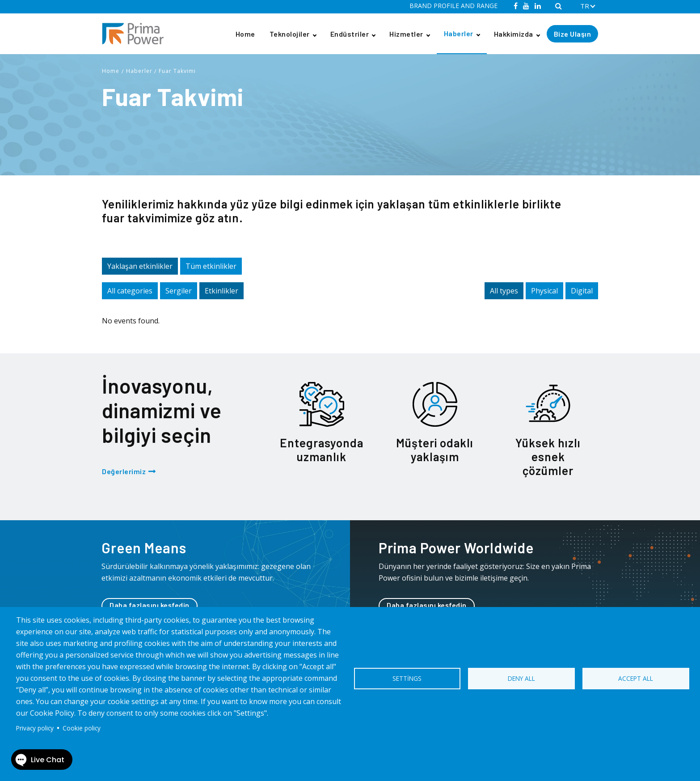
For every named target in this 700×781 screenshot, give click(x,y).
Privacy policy (35, 728)
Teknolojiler (290, 34)
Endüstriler (350, 34)
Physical (544, 291)
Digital (582, 291)
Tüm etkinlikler (211, 266)
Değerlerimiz (124, 471)
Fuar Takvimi (177, 71)
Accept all (636, 678)
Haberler (459, 33)
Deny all (521, 678)
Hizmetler (406, 34)
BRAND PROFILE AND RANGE (453, 6)
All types (504, 291)
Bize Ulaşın (573, 34)
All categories (130, 291)
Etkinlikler (221, 291)
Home (245, 34)
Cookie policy (82, 728)
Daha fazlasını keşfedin (150, 605)
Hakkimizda (514, 34)
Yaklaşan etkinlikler (140, 266)
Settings (407, 678)
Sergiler (179, 291)
